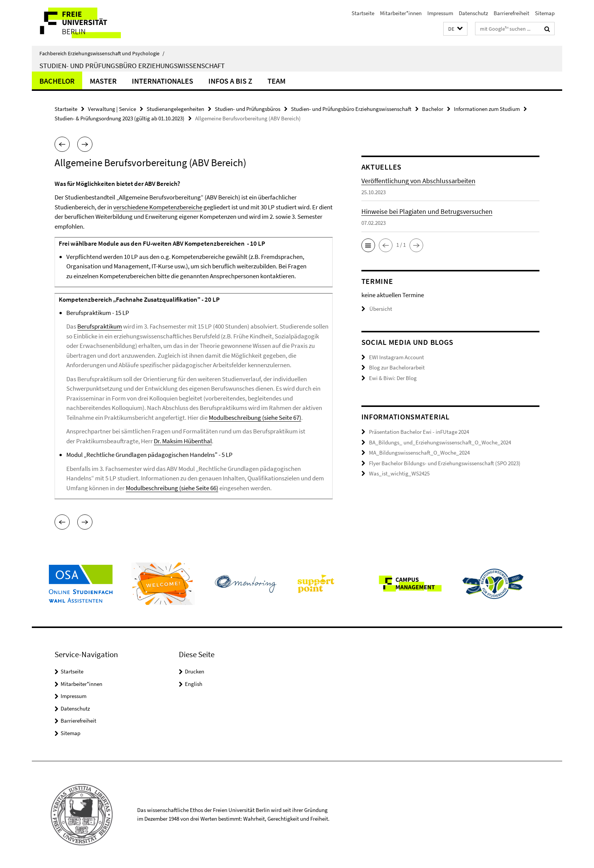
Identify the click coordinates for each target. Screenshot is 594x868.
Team (277, 81)
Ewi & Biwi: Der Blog (393, 378)
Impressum (440, 13)
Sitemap (545, 13)
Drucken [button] (195, 671)
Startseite (363, 13)
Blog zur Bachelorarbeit (397, 367)
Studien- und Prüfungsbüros (248, 109)
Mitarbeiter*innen (401, 13)
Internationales (163, 81)
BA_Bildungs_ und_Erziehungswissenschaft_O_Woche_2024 (440, 442)
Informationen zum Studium (487, 109)
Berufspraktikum (100, 326)
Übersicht (377, 309)
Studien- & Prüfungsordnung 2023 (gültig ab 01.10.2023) (120, 118)
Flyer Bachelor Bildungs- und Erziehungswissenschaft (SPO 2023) (445, 463)
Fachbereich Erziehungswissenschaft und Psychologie (102, 53)
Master (103, 81)
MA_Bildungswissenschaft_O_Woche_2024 (419, 453)
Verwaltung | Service (112, 109)
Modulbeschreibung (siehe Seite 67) (255, 418)
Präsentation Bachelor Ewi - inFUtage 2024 (419, 432)
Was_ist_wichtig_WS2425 (399, 473)
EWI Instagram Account (396, 357)
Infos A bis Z (230, 81)
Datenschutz (473, 13)
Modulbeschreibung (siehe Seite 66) (172, 488)
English (194, 684)
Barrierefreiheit (511, 13)
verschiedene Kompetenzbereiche (158, 207)
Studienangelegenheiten (175, 109)
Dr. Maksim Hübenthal (183, 441)
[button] (455, 29)
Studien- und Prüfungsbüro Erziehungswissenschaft (132, 65)
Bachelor (57, 81)
